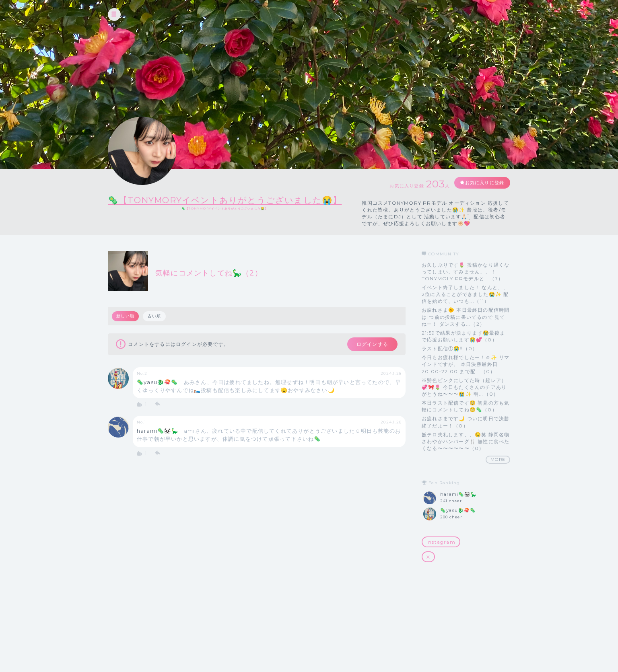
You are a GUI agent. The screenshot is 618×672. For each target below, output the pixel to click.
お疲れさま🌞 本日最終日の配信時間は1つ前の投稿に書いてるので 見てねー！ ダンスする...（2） (466, 330)
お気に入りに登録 (485, 187)
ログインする (368, 358)
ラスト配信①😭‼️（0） (450, 362)
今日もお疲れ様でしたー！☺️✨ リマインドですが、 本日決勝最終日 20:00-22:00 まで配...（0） (466, 377)
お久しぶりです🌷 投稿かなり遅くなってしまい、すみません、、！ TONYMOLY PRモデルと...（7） (466, 285)
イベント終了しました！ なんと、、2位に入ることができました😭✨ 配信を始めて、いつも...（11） (465, 307)
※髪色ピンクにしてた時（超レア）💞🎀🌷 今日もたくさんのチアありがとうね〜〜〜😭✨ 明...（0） (464, 400)
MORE (498, 473)
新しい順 (126, 329)
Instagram (441, 555)
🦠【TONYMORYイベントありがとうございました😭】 (241, 200)
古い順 (155, 329)
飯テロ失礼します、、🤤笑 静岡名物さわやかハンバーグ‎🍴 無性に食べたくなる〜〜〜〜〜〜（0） (466, 454)
